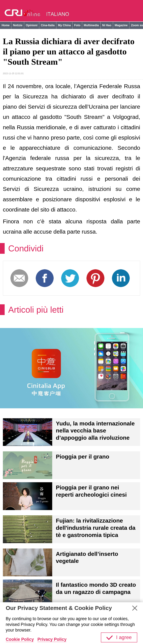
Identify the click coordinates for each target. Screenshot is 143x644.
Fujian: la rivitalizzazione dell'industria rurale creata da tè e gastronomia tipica (96, 528)
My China (64, 25)
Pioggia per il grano (83, 457)
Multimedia (91, 25)
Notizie (18, 25)
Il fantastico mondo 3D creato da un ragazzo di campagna (96, 588)
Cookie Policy (20, 639)
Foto (77, 25)
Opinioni (32, 25)
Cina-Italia (48, 25)
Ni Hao (107, 25)
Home (6, 25)
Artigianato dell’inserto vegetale (87, 558)
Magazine (121, 25)
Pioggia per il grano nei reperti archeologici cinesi (91, 491)
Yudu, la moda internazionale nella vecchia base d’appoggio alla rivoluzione (95, 431)
